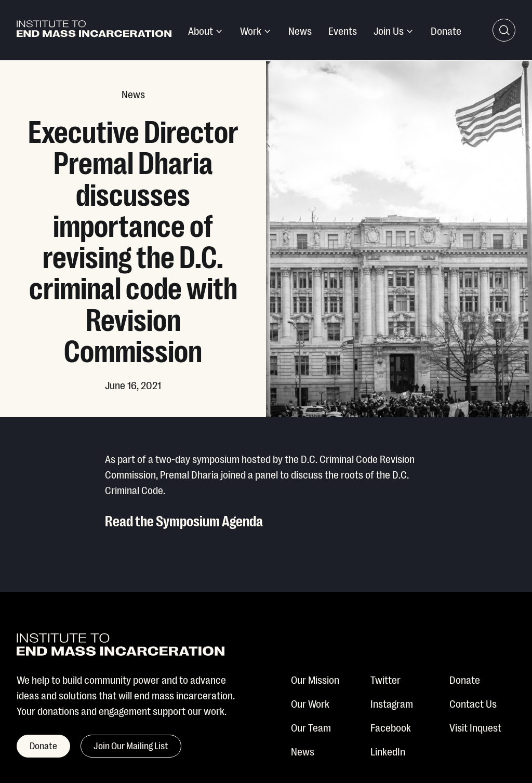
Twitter (385, 679)
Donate (446, 30)
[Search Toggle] (504, 30)
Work (251, 30)
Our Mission (315, 679)
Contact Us (473, 703)
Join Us (389, 30)
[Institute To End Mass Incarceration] (94, 30)
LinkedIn (388, 751)
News (300, 30)
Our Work (310, 703)
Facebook (391, 727)
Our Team (311, 727)
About (201, 30)
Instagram (392, 703)
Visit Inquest (475, 727)
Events (343, 30)
